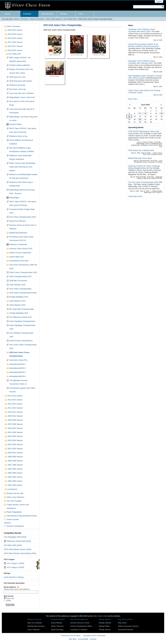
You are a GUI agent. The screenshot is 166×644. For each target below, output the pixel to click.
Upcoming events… (136, 196)
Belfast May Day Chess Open (140, 158)
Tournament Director (126, 630)
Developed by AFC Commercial (94, 636)
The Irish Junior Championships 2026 (143, 182)
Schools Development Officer (81, 626)
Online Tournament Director (128, 626)
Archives (27, 14)
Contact (93, 639)
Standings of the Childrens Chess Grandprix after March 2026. (142, 30)
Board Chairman (57, 626)
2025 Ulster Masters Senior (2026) (18, 549)
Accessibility (83, 639)
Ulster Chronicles (37, 19)
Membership (47, 14)
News (131, 25)
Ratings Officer (104, 626)
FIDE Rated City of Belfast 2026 (141, 150)
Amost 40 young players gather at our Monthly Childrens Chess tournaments (144, 45)
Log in (159, 1)
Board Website (57, 623)
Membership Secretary (36, 626)
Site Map (73, 639)
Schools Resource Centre (80, 623)
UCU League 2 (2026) (15, 567)
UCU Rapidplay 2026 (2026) (15, 537)
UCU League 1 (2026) (15, 563)
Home (7, 14)
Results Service (105, 630)
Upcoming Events (136, 127)
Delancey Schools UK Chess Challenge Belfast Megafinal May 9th (144, 167)
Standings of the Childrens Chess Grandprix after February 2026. (142, 62)
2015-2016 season (54, 19)
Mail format (9, 596)
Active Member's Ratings (14, 577)
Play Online (122, 623)
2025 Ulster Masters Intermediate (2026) (20, 553)
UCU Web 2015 (70, 19)
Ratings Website (105, 623)
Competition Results (13, 533)
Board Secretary (57, 630)
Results (63, 14)
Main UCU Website (35, 623)
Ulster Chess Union (100, 616)
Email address (21, 588)
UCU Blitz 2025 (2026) (13, 545)
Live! (81, 14)
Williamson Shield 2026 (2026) (19, 541)
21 (140, 119)
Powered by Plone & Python (71, 636)
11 (161, 113)
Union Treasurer (34, 630)
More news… (134, 99)
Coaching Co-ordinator (79, 630)
